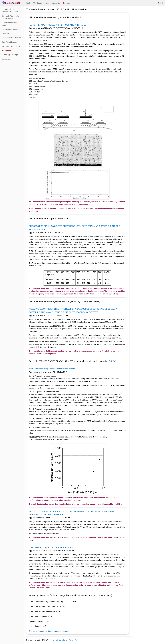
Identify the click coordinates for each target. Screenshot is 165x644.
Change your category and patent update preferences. (49, 631)
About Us (56, 3)
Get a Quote (6, 50)
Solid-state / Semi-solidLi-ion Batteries (10, 17)
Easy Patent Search (9, 42)
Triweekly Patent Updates (11, 38)
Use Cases (38, 3)
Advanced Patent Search (11, 46)
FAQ (28, 3)
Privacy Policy (74, 640)
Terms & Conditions (60, 640)
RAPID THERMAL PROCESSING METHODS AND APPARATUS (58, 25)
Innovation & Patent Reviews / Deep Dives (10, 10)
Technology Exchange (10, 55)
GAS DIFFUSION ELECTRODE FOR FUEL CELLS (52, 547)
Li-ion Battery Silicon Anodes (9, 24)
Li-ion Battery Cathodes (10, 29)
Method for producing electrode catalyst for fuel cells (52, 369)
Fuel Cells (5, 34)
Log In (161, 3)
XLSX (113, 361)
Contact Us (6, 59)
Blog (47, 3)
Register (67, 3)
